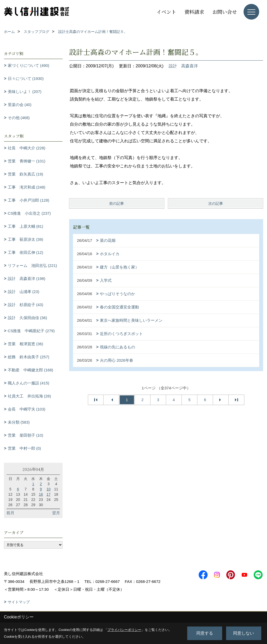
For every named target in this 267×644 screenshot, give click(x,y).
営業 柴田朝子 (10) (26, 435)
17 (48, 494)
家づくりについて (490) (29, 65)
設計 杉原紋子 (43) (26, 305)
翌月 (56, 513)
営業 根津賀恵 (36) (26, 344)
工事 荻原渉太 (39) (26, 239)
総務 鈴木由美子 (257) (29, 357)
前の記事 (117, 203)
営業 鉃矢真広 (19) (26, 174)
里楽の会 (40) (20, 105)
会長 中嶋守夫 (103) (27, 409)
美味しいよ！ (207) (25, 92)
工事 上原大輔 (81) (26, 226)
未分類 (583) (19, 422)
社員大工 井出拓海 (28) (29, 396)
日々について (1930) (26, 78)
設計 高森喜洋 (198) (27, 279)
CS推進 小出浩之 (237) (29, 213)
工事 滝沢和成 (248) (27, 187)
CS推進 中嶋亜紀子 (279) (31, 331)
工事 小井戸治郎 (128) (29, 200)
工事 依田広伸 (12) (26, 252)
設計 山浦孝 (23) (24, 292)
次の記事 (216, 203)
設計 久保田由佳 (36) (28, 318)
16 (41, 494)
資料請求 (194, 12)
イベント (166, 12)
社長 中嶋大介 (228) (27, 148)
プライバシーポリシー (124, 630)
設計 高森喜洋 (183, 66)
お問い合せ (225, 12)
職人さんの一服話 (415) (29, 383)
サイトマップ (19, 602)
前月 (10, 513)
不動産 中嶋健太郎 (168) (31, 370)
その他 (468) (19, 118)
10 (48, 489)
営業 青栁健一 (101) (27, 161)
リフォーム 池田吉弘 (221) (32, 265)
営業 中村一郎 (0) (25, 448)
